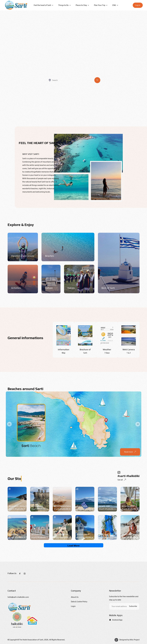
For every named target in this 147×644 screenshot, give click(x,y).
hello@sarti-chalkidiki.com (18, 597)
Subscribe (133, 606)
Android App (116, 620)
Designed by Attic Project (129, 640)
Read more (130, 453)
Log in (138, 5)
